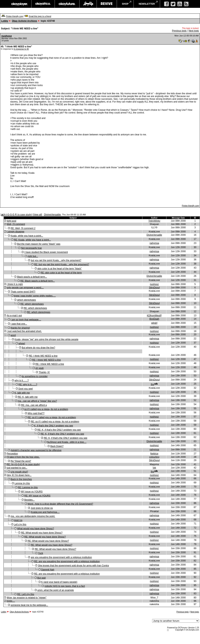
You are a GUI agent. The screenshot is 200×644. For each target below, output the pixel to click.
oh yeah (40, 368)
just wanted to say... (17, 468)
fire (152, 384)
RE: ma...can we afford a (34, 405)
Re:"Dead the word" (21, 461)
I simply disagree (15, 232)
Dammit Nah (48, 570)
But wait (42, 578)
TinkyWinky (154, 221)
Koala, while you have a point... (27, 236)
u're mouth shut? (19, 472)
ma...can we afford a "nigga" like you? (37, 401)
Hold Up (18, 520)
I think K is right (15, 284)
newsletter (147, 4)
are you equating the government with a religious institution (61, 557)
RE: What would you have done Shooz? (42, 533)
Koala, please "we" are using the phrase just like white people (46, 339)
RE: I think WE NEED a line (43, 356)
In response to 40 (21, 49)
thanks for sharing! (20, 328)
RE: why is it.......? (28, 385)
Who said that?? (36, 413)
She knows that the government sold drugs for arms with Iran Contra (73, 566)
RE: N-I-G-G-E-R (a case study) (23, 464)
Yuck (40, 553)
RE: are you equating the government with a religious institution (67, 561)
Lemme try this (22, 483)
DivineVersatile (52, 215)
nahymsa (154, 243)
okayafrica (43, 4)
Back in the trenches (21, 479)
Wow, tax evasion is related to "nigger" (27, 598)
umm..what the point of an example (56, 590)
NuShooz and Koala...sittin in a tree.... (67, 442)
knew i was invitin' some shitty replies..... (35, 296)
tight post (11, 221)
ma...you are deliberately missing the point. (33, 516)
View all (37, 215)
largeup (88, 4)
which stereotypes (27, 300)
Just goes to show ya (42, 508)
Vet (154, 468)
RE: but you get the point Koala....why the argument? (62, 264)
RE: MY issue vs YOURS (37, 496)
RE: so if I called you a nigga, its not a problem (52, 417)
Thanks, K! (44, 372)
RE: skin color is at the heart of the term (61, 273)
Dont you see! (26, 389)
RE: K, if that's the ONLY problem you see (59, 430)
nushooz (7, 36)
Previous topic (179, 31)
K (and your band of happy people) (59, 582)
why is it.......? (22, 380)
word (13, 335)
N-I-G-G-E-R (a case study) (18, 215)
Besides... (29, 500)
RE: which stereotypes (32, 304)
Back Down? (57, 446)
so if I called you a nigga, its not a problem (46, 409)
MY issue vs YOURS (32, 492)
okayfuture (67, 4)
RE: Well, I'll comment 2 (23, 228)
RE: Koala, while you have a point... (32, 240)
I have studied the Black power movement (46, 252)
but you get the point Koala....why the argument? (56, 260)
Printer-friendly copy (15, 16)
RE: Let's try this (26, 594)
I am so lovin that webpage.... (26, 320)
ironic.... (11, 601)
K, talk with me (22, 393)
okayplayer (19, 4)
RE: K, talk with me (28, 397)
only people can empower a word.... (25, 288)
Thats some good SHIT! (23, 292)
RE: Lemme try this (28, 487)
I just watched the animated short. (24, 331)
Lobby (5, 21)
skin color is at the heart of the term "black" (59, 269)
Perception (12, 454)
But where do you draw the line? (38, 348)
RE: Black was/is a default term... (37, 281)
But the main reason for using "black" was (39, 244)
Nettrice (154, 454)
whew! (22, 344)
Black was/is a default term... (32, 277)
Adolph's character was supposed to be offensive (36, 450)
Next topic (194, 31)
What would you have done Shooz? (36, 529)
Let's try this (20, 524)
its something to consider (35, 376)
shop (125, 4)
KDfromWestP (154, 316)
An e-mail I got (14, 316)
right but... (33, 256)
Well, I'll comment (16, 224)
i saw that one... (19, 324)
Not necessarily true (31, 248)
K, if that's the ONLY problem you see (53, 426)
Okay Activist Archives (25, 21)
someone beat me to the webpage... (29, 605)
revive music (107, 4)
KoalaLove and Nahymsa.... (45, 512)
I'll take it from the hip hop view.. (23, 457)
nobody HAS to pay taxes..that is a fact (65, 586)
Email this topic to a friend (40, 16)
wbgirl (154, 323)
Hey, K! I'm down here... (19, 475)
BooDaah (154, 319)
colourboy (154, 457)
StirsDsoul (154, 288)
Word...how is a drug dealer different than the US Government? (60, 504)
